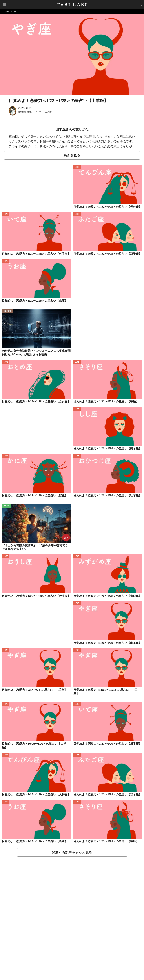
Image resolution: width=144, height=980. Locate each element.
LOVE (77, 167)
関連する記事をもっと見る (72, 852)
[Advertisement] (72, 919)
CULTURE (7, 311)
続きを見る (72, 155)
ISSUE (6, 506)
